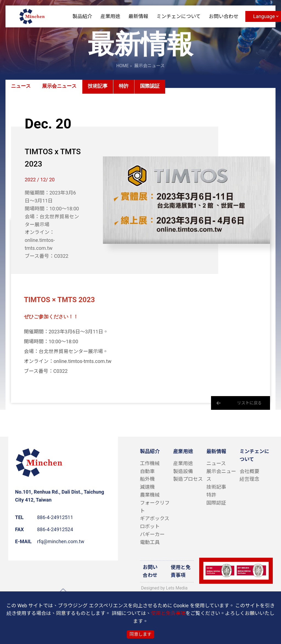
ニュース (21, 86)
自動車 (147, 471)
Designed (150, 588)
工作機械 (150, 463)
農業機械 (150, 495)
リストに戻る (249, 403)
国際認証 (150, 86)
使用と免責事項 (181, 571)
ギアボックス (155, 518)
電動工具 (150, 542)
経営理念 (249, 479)
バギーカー (152, 534)
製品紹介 (82, 16)
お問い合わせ (224, 16)
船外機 (147, 479)
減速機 (147, 487)
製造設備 (183, 471)
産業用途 (110, 16)
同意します (140, 634)
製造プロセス (188, 479)
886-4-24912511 (55, 517)
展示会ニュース (59, 86)
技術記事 (98, 86)
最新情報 (138, 16)
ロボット (150, 526)
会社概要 (249, 471)
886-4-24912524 (55, 529)
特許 (124, 86)
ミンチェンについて (179, 16)
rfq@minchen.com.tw (61, 541)
